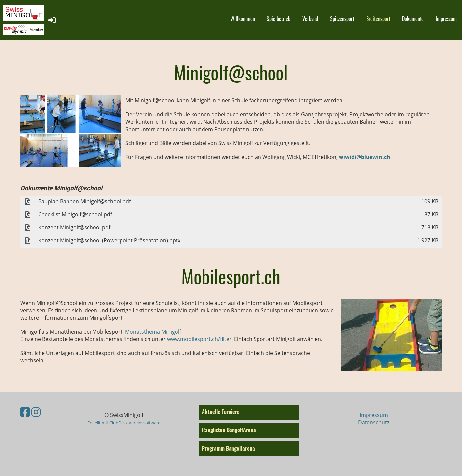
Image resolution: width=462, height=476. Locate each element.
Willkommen (243, 19)
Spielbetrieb (279, 19)
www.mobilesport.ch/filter (199, 339)
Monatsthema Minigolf (153, 332)
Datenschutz (374, 422)
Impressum (446, 19)
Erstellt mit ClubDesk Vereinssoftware (124, 423)
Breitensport (378, 19)
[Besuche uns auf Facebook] (25, 412)
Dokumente (413, 19)
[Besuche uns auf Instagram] (36, 412)
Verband (310, 19)
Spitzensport (342, 19)
